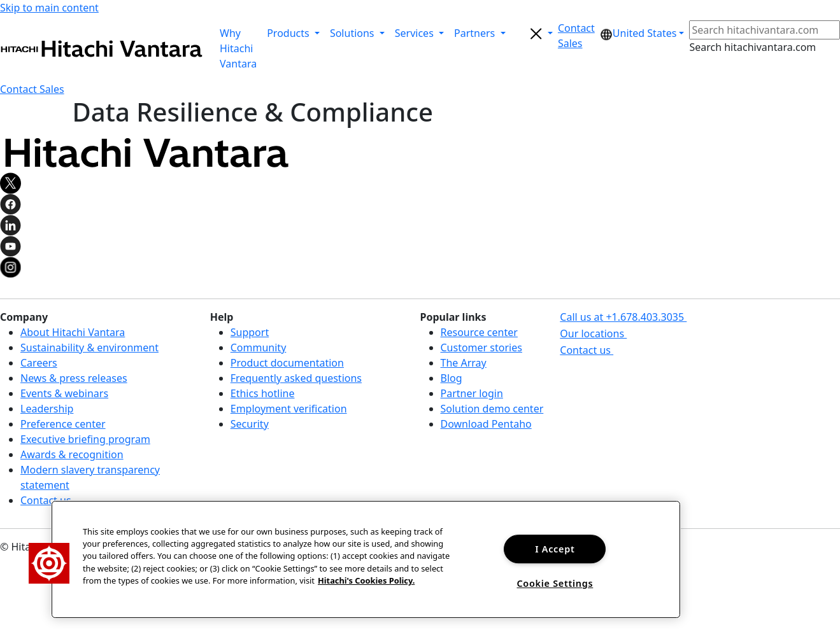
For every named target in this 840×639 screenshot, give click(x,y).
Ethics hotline (263, 393)
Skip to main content (49, 8)
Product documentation (287, 363)
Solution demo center (492, 409)
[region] (366, 559)
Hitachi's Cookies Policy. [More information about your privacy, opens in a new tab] (366, 580)
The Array (464, 363)
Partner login (472, 393)
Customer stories (481, 348)
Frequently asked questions (296, 378)
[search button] (534, 33)
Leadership (47, 409)
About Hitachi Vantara (73, 332)
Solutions (353, 33)
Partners (476, 33)
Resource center (479, 332)
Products (289, 33)
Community (259, 348)
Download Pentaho (486, 424)
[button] (576, 36)
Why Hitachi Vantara (238, 48)
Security (250, 424)
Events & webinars (64, 393)
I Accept (555, 549)
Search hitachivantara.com (752, 47)
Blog (452, 378)
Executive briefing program (85, 439)
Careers (39, 363)
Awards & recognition (72, 454)
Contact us (46, 500)
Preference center (63, 424)
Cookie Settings (555, 583)
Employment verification (289, 409)
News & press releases (74, 378)
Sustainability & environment (89, 348)
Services (416, 33)
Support (250, 332)
